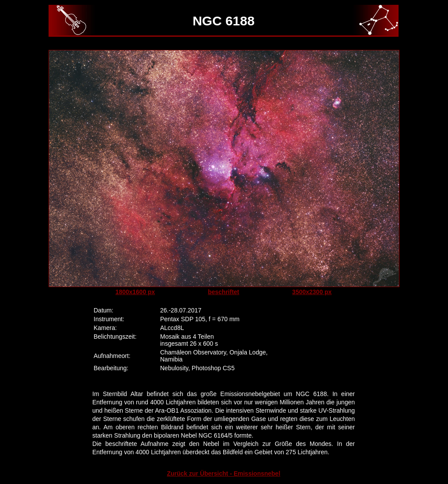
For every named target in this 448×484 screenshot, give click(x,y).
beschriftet (224, 292)
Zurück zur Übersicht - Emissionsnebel (223, 473)
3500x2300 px (312, 292)
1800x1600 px (135, 292)
